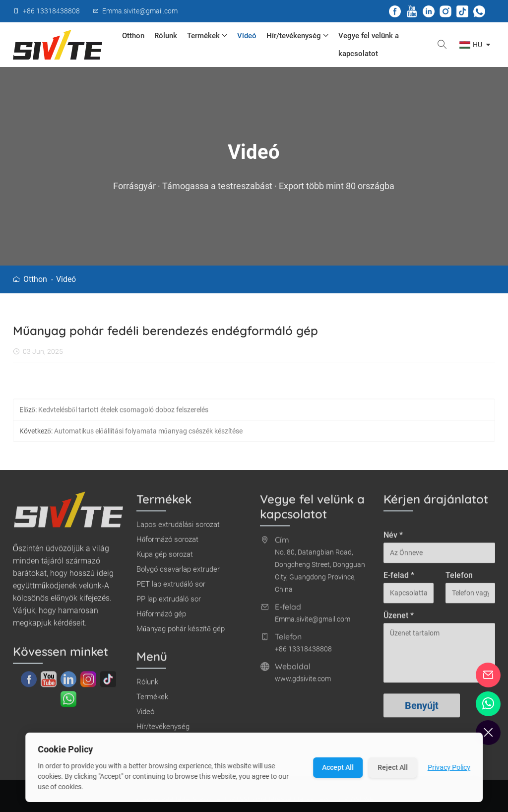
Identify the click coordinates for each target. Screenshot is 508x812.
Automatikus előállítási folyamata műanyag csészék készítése (148, 435)
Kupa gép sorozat (165, 558)
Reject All (393, 767)
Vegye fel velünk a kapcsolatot (369, 45)
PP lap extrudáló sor (169, 603)
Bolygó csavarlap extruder (178, 573)
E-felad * (399, 579)
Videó (247, 36)
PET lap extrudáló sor (171, 588)
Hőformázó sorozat (168, 543)
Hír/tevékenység (297, 36)
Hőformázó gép (161, 617)
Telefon (459, 579)
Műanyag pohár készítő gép (181, 632)
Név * (393, 539)
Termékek (207, 36)
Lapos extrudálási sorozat (178, 528)
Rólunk (166, 36)
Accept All (338, 767)
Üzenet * (399, 619)
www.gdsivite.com (303, 682)
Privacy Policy (449, 767)
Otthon (133, 36)
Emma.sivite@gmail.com (313, 623)
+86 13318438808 (303, 653)
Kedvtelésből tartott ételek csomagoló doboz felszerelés (123, 413)
